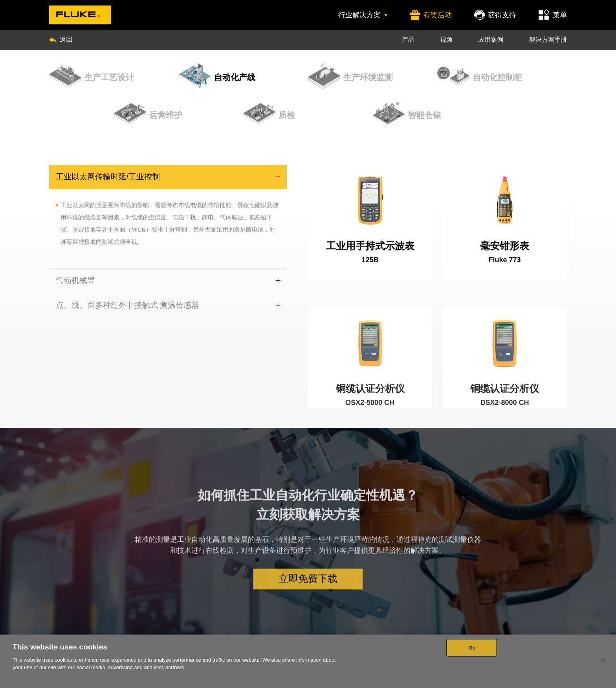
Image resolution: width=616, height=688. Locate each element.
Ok (472, 648)
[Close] (603, 660)
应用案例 (491, 39)
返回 (61, 39)
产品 (408, 39)
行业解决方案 (363, 15)
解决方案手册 (548, 39)
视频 (446, 39)
